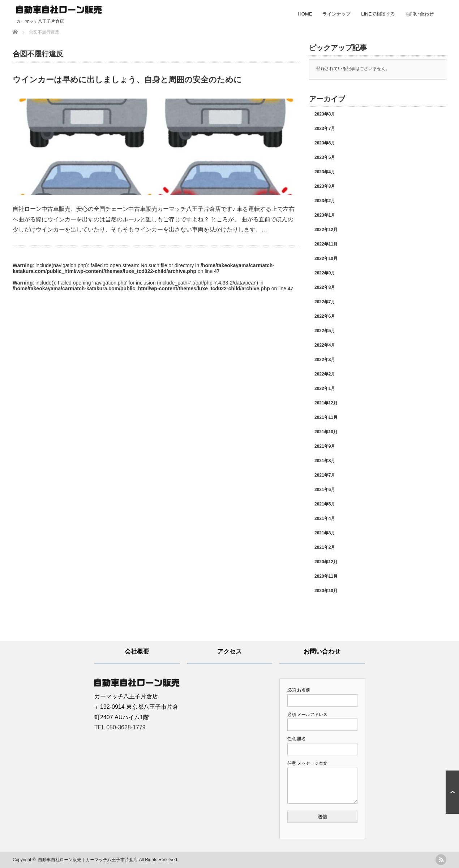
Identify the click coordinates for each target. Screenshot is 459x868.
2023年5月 (325, 157)
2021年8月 (325, 461)
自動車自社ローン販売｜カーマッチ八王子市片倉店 (88, 860)
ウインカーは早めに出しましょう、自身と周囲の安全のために (127, 80)
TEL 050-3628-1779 (120, 727)
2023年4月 (325, 172)
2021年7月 (325, 475)
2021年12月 (326, 403)
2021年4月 (325, 518)
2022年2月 (325, 374)
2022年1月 (325, 389)
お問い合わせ (420, 14)
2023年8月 (325, 114)
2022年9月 (325, 273)
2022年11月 (326, 244)
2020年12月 (326, 562)
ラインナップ (336, 14)
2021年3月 (325, 533)
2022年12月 (326, 230)
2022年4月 (325, 345)
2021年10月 (326, 432)
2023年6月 (325, 143)
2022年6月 (325, 316)
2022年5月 (325, 331)
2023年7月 (325, 129)
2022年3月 (325, 360)
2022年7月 (325, 302)
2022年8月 (325, 287)
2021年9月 (325, 446)
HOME (305, 14)
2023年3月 (325, 186)
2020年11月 (326, 576)
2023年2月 (325, 201)
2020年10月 (326, 591)
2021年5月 (325, 504)
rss (441, 860)
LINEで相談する (378, 14)
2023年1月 (325, 215)
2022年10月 (326, 259)
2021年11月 (326, 417)
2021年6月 (325, 490)
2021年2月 (325, 547)
